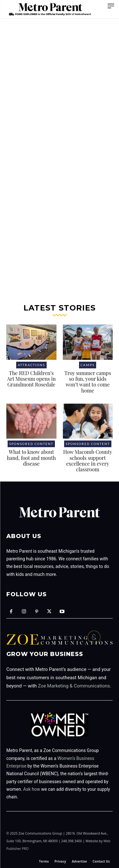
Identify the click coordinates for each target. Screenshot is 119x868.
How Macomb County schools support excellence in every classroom (88, 461)
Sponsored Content (31, 444)
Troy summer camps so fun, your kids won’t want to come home (88, 382)
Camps (88, 365)
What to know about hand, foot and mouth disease (31, 458)
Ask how (32, 789)
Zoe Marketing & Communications (74, 686)
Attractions (31, 365)
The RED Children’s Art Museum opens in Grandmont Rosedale (31, 379)
